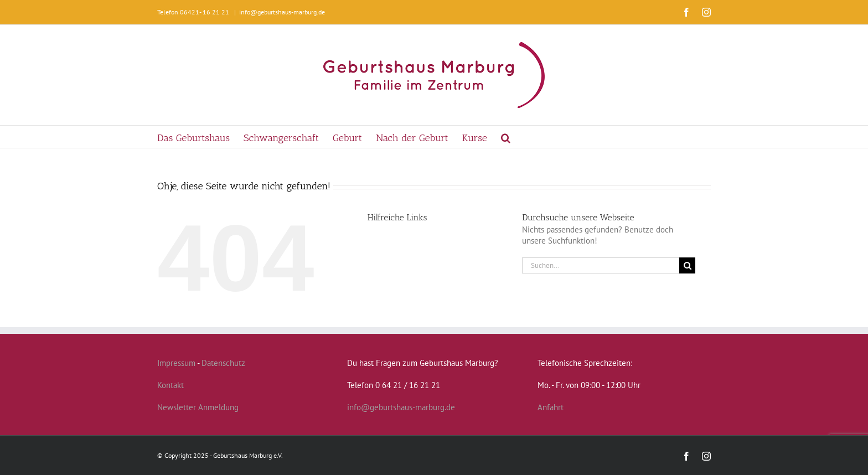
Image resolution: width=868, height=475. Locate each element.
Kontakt (170, 385)
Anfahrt (551, 407)
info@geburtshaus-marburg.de (282, 12)
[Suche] (687, 265)
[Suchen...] (601, 265)
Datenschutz (223, 363)
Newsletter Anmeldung (198, 407)
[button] (506, 137)
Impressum (176, 363)
